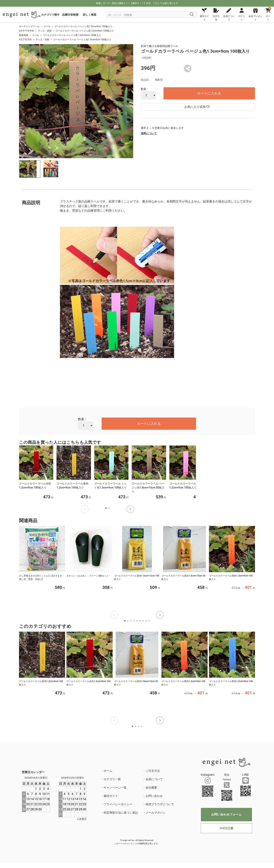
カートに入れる (209, 93)
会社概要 (151, 788)
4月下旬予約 (25, 40)
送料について (149, 133)
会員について (154, 779)
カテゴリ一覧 (112, 779)
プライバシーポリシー (118, 804)
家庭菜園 (24, 35)
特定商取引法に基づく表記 (121, 813)
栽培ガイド (111, 796)
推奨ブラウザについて (160, 804)
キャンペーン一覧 (115, 788)
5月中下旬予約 (27, 31)
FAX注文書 (226, 828)
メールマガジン (156, 813)
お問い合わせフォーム (226, 814)
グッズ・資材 (45, 31)
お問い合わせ (154, 796)
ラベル (47, 26)
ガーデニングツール (29, 26)
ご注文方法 (153, 771)
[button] (130, 509)
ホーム (108, 771)
